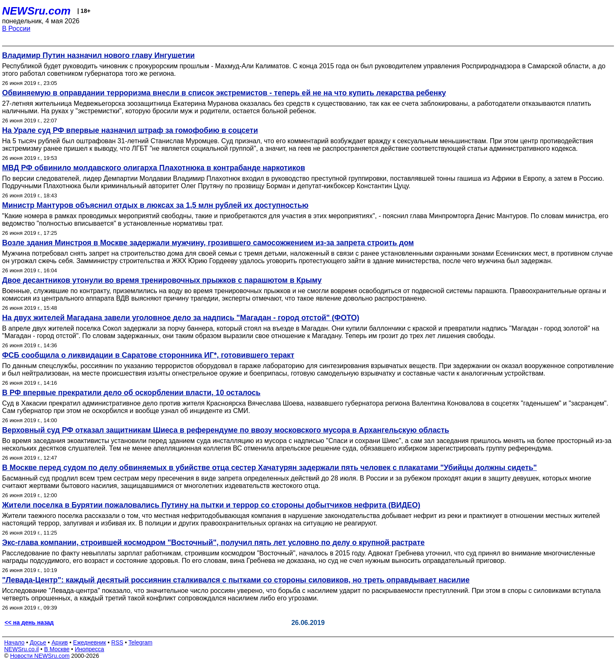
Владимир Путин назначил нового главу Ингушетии (98, 55)
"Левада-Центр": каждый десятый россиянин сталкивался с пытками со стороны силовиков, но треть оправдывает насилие (236, 580)
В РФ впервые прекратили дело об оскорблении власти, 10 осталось (131, 393)
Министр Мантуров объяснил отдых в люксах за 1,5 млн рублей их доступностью (155, 205)
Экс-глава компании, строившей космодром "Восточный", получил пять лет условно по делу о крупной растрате (213, 543)
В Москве (57, 649)
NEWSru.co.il (21, 649)
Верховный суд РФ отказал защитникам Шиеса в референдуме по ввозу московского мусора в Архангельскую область (226, 430)
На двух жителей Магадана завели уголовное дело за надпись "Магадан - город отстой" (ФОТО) (181, 318)
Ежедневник (90, 642)
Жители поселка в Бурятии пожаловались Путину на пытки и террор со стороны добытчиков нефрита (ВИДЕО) (211, 505)
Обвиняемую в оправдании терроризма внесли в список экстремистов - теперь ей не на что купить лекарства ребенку (224, 93)
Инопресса (90, 649)
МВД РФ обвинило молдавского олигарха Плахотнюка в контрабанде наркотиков (154, 168)
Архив (60, 642)
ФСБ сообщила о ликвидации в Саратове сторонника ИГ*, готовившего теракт (148, 355)
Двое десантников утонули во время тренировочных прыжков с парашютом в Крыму (162, 280)
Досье (38, 642)
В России (16, 29)
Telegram (141, 642)
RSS (117, 642)
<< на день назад (29, 622)
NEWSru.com (36, 11)
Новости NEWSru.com (40, 656)
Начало (14, 642)
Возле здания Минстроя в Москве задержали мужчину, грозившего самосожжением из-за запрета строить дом (208, 243)
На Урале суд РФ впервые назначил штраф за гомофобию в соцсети (130, 130)
